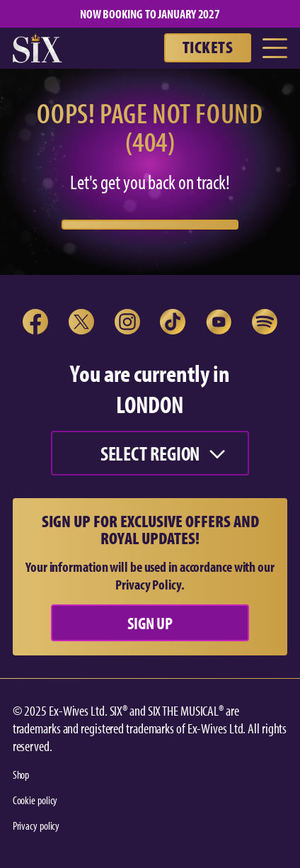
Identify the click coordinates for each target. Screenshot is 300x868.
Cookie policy (35, 800)
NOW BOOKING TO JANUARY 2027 (150, 14)
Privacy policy (36, 825)
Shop (21, 774)
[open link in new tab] (35, 322)
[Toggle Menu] (275, 48)
